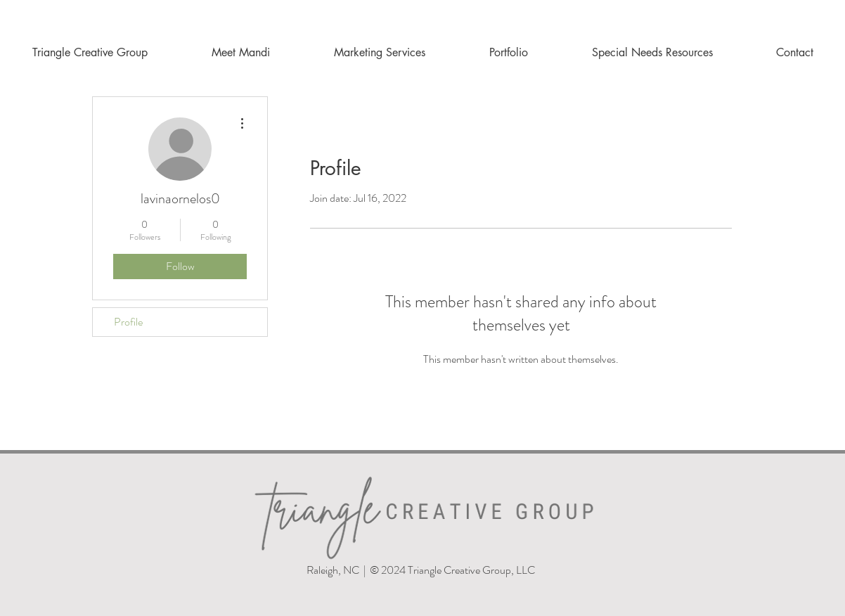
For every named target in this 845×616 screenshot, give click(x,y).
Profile (128, 322)
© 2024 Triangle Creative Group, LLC (453, 570)
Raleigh (321, 570)
